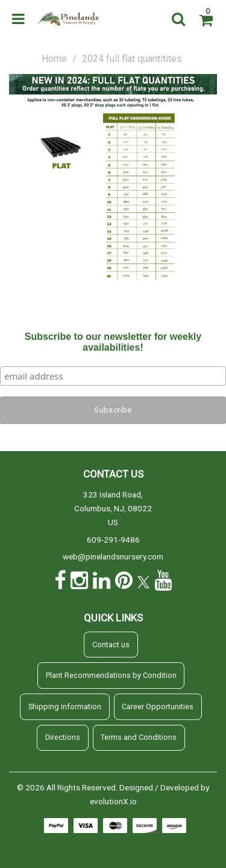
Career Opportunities (158, 706)
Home (54, 59)
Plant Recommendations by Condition (111, 675)
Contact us (111, 645)
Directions (63, 737)
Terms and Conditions (139, 737)
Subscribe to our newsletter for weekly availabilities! (113, 342)
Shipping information (65, 706)
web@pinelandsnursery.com (113, 556)
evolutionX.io (113, 801)
